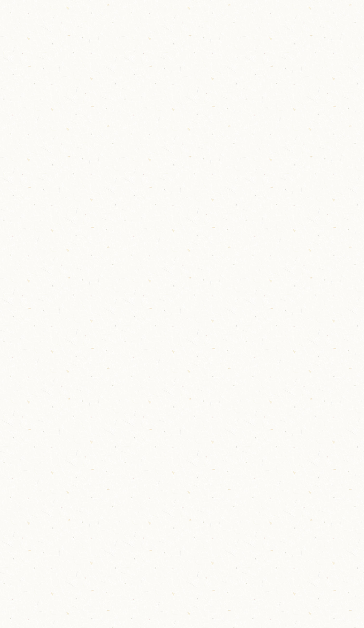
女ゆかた (72, 222)
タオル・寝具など (80, 143)
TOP (66, 19)
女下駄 (70, 206)
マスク (70, 151)
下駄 (68, 182)
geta (68, 174)
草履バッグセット (80, 190)
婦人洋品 (72, 127)
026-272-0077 (309, 11)
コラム (269, 19)
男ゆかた (72, 230)
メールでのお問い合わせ (92, 481)
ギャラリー (247, 19)
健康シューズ (76, 135)
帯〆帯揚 (72, 167)
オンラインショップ (266, 536)
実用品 (70, 159)
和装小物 (72, 119)
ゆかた (70, 214)
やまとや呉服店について (98, 19)
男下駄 (70, 198)
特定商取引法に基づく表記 (271, 550)
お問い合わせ (261, 557)
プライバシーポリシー (267, 543)
